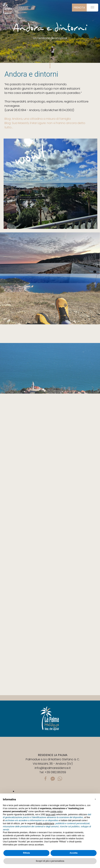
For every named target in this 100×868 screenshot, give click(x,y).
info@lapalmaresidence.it (53, 768)
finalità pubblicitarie (45, 823)
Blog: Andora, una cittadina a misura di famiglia (38, 119)
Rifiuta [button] (26, 853)
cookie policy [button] (56, 811)
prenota (79, 8)
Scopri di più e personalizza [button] (50, 861)
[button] (95, 799)
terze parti (51, 815)
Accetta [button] (73, 853)
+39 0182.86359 (55, 772)
